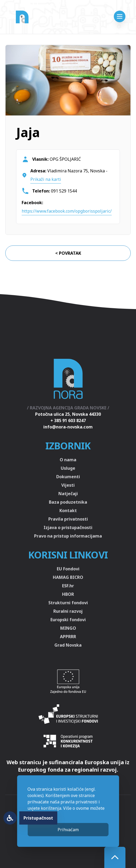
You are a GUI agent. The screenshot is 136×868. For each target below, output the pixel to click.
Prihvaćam (68, 830)
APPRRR (68, 637)
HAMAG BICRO (68, 577)
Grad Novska (68, 645)
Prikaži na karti (46, 179)
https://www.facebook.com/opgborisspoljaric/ (67, 211)
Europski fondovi (68, 620)
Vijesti (68, 485)
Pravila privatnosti (68, 519)
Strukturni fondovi (68, 603)
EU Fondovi (68, 569)
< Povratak (68, 253)
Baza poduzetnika (68, 502)
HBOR (68, 594)
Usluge (68, 468)
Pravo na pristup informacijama (68, 536)
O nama (68, 460)
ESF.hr (68, 586)
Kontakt (68, 511)
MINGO (68, 628)
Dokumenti (68, 477)
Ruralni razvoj (68, 611)
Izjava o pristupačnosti (68, 527)
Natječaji (68, 494)
